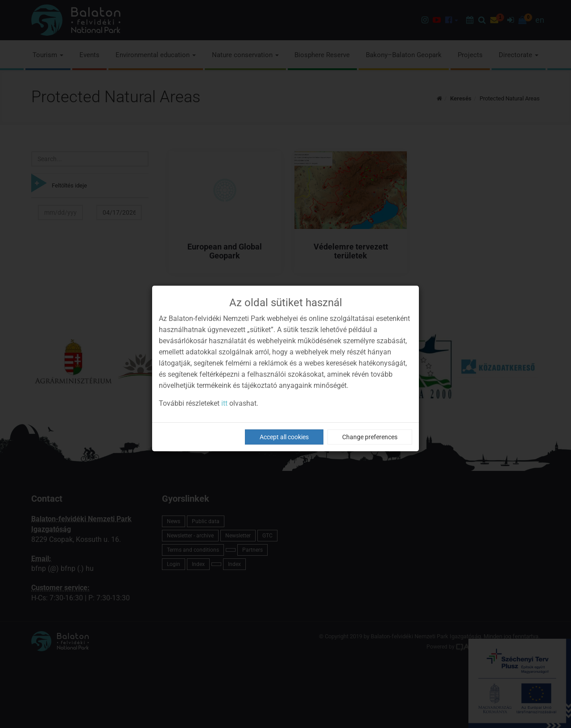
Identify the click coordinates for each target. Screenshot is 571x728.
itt (224, 403)
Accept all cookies (284, 437)
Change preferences (370, 437)
